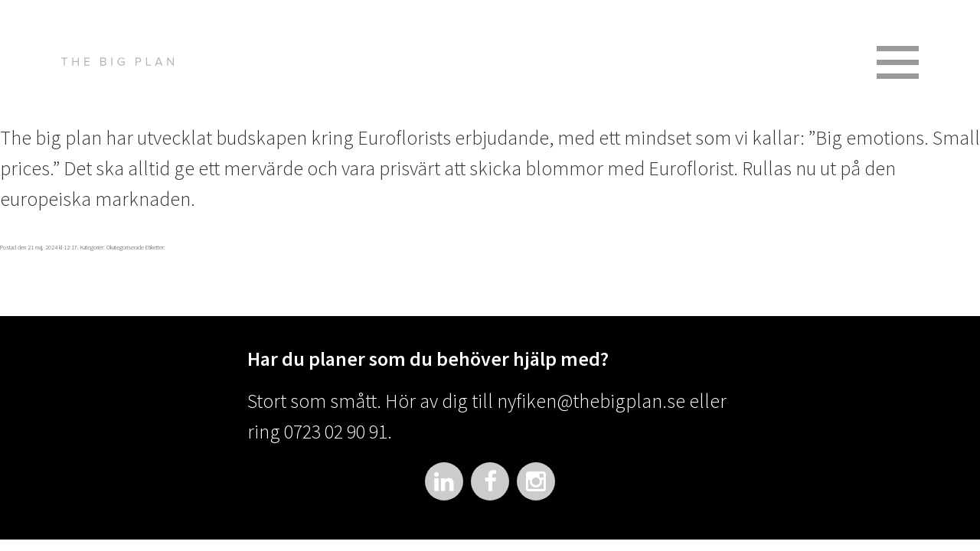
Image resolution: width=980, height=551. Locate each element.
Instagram (536, 481)
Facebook (490, 481)
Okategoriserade (125, 247)
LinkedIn (444, 481)
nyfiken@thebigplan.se (591, 401)
